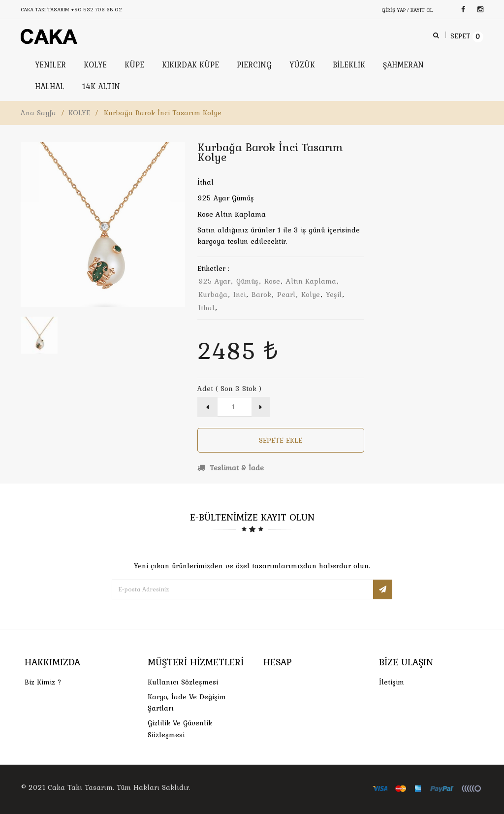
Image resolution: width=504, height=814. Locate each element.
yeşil (334, 294)
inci (239, 294)
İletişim (392, 682)
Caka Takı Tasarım (80, 787)
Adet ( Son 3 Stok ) (229, 389)
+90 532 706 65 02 (96, 9)
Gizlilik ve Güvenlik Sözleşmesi (180, 729)
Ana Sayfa (38, 113)
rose (272, 281)
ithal (206, 308)
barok (261, 294)
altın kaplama (311, 281)
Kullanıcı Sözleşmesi (183, 682)
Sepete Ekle (281, 440)
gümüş (247, 281)
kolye (311, 294)
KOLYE (79, 113)
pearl (286, 294)
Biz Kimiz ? (43, 682)
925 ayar (214, 281)
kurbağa (213, 294)
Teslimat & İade (231, 468)
